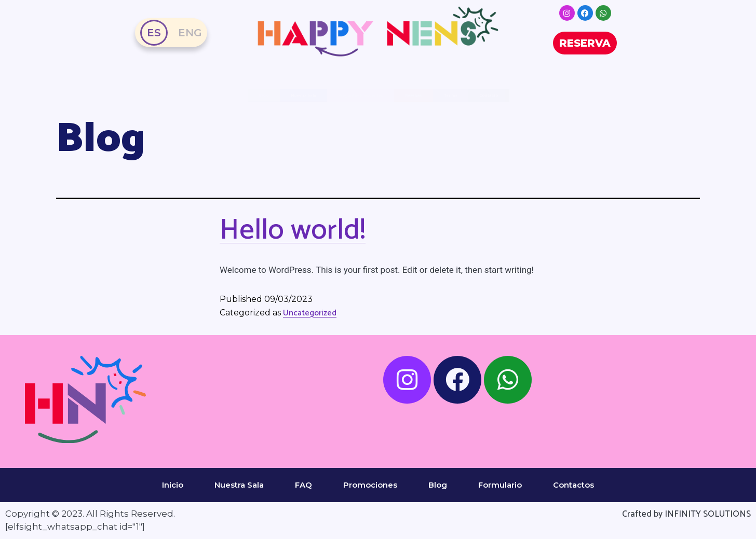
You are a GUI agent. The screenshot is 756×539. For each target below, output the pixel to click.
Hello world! (293, 230)
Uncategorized (310, 313)
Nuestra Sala (149, 95)
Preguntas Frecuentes (324, 95)
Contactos (573, 485)
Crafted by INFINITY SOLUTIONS (686, 514)
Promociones (370, 485)
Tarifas (600, 95)
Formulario (500, 485)
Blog (438, 485)
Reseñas (486, 95)
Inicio (173, 485)
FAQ (303, 485)
